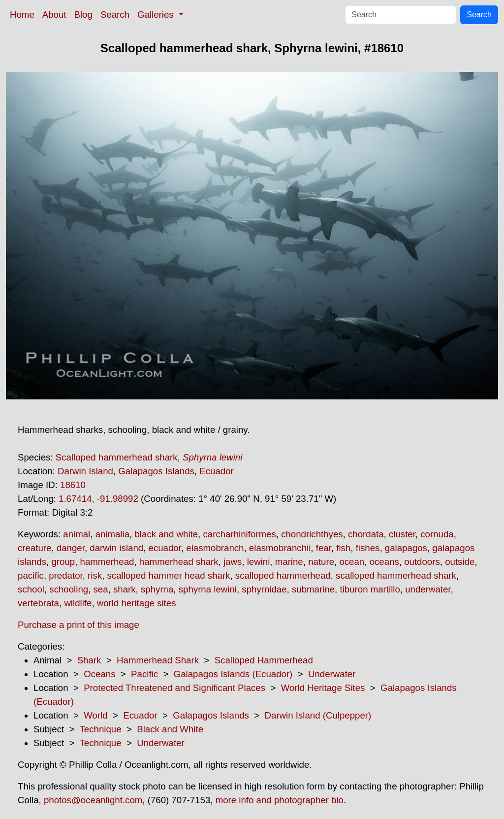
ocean (352, 562)
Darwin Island (85, 471)
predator (65, 575)
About (54, 15)
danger (71, 548)
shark (125, 589)
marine (289, 562)
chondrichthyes (312, 534)
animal (77, 534)
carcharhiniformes (239, 534)
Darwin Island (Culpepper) (318, 715)
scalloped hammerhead (283, 575)
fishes (368, 548)
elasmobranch (215, 548)
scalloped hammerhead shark (396, 575)
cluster (402, 534)
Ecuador (217, 471)
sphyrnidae (264, 589)
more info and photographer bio (280, 800)
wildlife (78, 603)
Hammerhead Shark (158, 660)
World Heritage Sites (323, 688)
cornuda (437, 534)
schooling (69, 589)
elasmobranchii (280, 548)
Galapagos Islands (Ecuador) (233, 674)
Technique (101, 729)
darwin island (116, 548)
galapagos (406, 548)
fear (324, 548)
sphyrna (157, 589)
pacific (31, 575)
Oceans (99, 674)
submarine (313, 589)
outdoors (422, 562)
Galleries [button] (157, 15)
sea (101, 589)
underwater (428, 589)
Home (22, 15)
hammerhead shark (179, 562)
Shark (89, 660)
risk (95, 575)
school (31, 589)
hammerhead (107, 562)
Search (115, 15)
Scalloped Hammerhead (264, 660)
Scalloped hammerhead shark (117, 457)
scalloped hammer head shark (169, 575)
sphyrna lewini (208, 589)
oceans (384, 562)
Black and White (170, 729)
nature (321, 562)
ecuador (165, 548)
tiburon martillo (370, 589)
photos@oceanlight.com (93, 800)
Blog (83, 15)
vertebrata (38, 603)
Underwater (332, 674)
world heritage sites (137, 603)
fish (343, 548)
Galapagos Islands (156, 471)
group (63, 562)
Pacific (144, 674)
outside (460, 562)
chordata (366, 534)
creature (34, 548)
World (95, 715)
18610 (73, 485)
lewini (259, 562)
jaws (233, 562)
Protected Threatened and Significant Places (174, 688)
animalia (112, 534)
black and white (166, 534)
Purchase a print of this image (79, 625)
